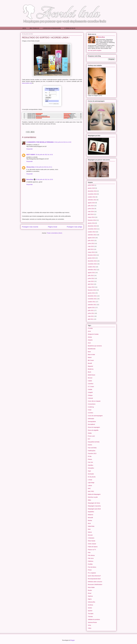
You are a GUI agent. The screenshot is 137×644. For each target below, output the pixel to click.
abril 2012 (91, 284)
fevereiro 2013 (92, 255)
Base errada (91, 355)
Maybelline (91, 512)
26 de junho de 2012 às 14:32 (44, 155)
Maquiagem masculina (94, 506)
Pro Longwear (92, 573)
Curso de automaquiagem (95, 416)
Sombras (90, 605)
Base (89, 352)
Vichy (89, 625)
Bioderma (91, 369)
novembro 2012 (92, 264)
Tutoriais (90, 617)
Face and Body (92, 448)
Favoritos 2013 (92, 453)
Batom (90, 357)
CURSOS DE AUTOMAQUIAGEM (52, 28)
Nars (89, 529)
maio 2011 (91, 316)
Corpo (90, 410)
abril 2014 (91, 214)
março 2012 (91, 287)
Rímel (90, 593)
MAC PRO (91, 491)
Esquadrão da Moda (94, 442)
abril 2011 (91, 319)
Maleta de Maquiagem (94, 494)
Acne (89, 331)
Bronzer (90, 378)
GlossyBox (91, 468)
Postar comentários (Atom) (55, 233)
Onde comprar (92, 544)
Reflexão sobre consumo (95, 582)
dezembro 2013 (92, 226)
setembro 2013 (92, 235)
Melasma (90, 515)
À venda (90, 328)
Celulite (90, 389)
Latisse (90, 486)
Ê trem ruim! (91, 436)
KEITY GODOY (31, 155)
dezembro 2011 (92, 296)
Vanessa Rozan (92, 622)
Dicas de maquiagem (94, 427)
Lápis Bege (91, 483)
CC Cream (91, 387)
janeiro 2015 (91, 188)
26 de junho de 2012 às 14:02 (63, 142)
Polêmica (91, 561)
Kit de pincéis (92, 477)
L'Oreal (90, 480)
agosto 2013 (91, 238)
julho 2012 (91, 275)
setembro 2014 (92, 200)
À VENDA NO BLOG (70, 28)
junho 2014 (91, 209)
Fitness (90, 459)
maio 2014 (91, 211)
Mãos (89, 500)
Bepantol (90, 366)
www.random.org (27, 83)
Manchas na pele (93, 497)
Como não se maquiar (94, 401)
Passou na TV (92, 550)
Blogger (72, 640)
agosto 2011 (91, 308)
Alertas (90, 337)
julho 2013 (91, 241)
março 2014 (91, 217)
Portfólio (90, 564)
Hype (89, 471)
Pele (89, 553)
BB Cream (91, 360)
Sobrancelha (92, 602)
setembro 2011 (92, 305)
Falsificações (92, 451)
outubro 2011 (92, 302)
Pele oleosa (91, 555)
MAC (89, 488)
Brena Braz (30, 179)
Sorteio (90, 608)
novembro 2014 (92, 194)
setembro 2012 (92, 270)
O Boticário (91, 538)
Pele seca (91, 558)
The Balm (91, 614)
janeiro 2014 (91, 223)
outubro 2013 (92, 232)
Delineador (91, 419)
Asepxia (90, 340)
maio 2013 (91, 246)
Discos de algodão (93, 430)
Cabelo (90, 381)
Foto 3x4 (90, 462)
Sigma (90, 599)
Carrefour (91, 384)
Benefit (90, 363)
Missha (90, 520)
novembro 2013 (92, 229)
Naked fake (91, 526)
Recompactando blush (94, 579)
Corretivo (90, 413)
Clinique (90, 395)
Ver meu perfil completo (95, 50)
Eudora (90, 445)
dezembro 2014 (92, 191)
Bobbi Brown (92, 375)
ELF (89, 439)
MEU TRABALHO (34, 28)
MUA (89, 523)
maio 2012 (91, 281)
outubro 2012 (92, 267)
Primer (90, 570)
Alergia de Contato (93, 334)
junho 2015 (91, 185)
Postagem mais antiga (74, 227)
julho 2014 (91, 206)
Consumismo (92, 404)
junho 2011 (91, 313)
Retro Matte (91, 587)
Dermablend (91, 424)
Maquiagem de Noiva (94, 503)
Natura (90, 532)
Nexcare (90, 535)
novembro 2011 (92, 299)
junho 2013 (91, 243)
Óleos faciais (92, 541)
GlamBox (91, 465)
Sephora (90, 596)
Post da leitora (92, 567)
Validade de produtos (94, 619)
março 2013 (91, 252)
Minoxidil (90, 518)
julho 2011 (91, 310)
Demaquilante (92, 422)
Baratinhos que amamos (95, 346)
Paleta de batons (93, 547)
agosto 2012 (91, 273)
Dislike (90, 433)
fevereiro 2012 (92, 290)
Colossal (90, 398)
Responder (30, 149)
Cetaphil (90, 392)
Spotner (90, 611)
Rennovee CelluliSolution (95, 584)
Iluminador (91, 474)
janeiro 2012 (91, 293)
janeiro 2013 (91, 258)
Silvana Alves (31, 167)
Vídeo (90, 628)
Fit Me (90, 456)
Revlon (90, 590)
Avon (89, 343)
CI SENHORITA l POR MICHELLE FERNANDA (40, 142)
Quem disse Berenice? (94, 576)
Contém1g (91, 407)
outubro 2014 (92, 197)
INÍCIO (24, 28)
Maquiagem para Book (94, 509)
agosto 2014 (91, 203)
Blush (89, 372)
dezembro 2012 (92, 261)
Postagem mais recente (30, 227)
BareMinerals (92, 349)
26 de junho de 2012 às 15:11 (44, 167)
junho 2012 (91, 278)
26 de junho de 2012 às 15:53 (44, 179)
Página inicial (53, 227)
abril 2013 (91, 249)
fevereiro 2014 (92, 220)
